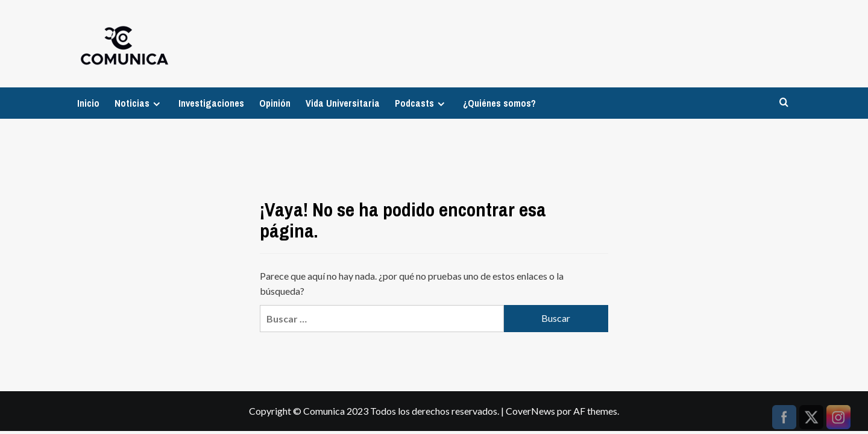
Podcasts (421, 103)
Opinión (275, 103)
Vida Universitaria (343, 103)
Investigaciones (211, 103)
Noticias (139, 103)
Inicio (88, 103)
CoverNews (530, 411)
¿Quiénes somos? (499, 103)
